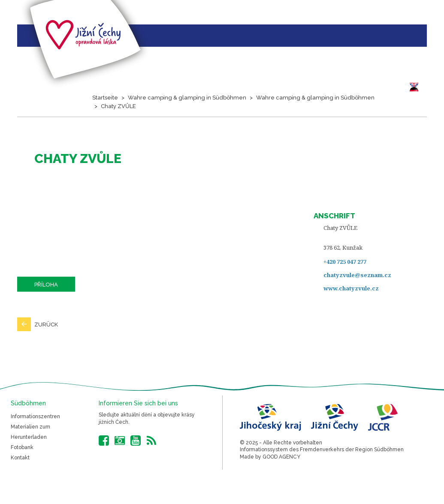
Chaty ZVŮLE (118, 106)
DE (416, 87)
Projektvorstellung (59, 145)
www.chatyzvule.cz (351, 288)
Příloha (46, 285)
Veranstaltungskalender (196, 145)
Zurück (46, 324)
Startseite (15, 145)
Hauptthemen (124, 145)
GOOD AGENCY (281, 457)
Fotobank (22, 447)
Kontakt (20, 458)
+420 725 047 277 (345, 262)
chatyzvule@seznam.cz (357, 275)
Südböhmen (290, 145)
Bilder (255, 145)
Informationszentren (35, 416)
